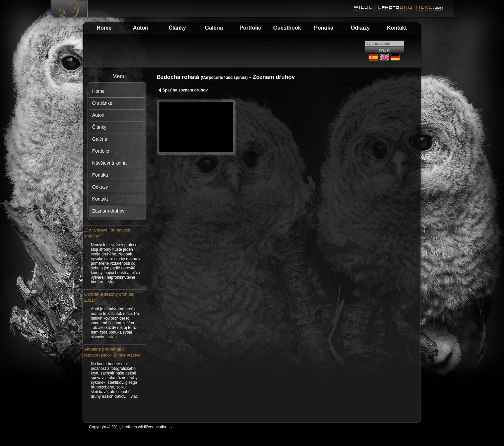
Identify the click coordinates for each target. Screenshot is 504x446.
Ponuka (324, 28)
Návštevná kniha (109, 163)
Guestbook (287, 28)
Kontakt (397, 28)
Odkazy (360, 28)
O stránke (102, 103)
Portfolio (251, 28)
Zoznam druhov (108, 211)
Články (177, 28)
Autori (141, 28)
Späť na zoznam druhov (183, 90)
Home (104, 28)
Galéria (214, 28)
